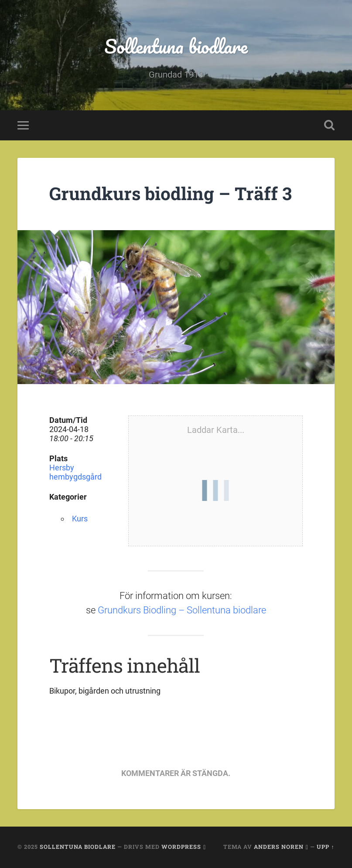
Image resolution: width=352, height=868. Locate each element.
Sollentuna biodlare (176, 46)
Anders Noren (279, 847)
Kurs (80, 519)
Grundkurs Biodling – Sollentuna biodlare (182, 610)
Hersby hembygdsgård (75, 472)
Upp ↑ (325, 847)
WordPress (181, 847)
